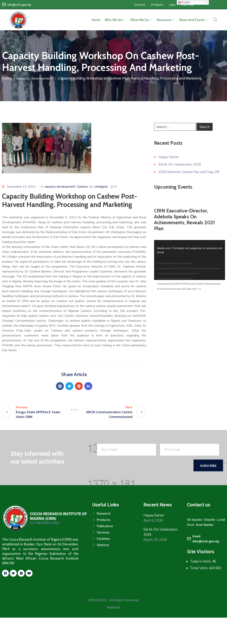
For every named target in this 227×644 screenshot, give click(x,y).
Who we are (115, 20)
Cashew (82, 187)
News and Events (194, 20)
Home (96, 20)
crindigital (101, 187)
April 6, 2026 (153, 520)
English (184, 2)
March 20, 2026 (155, 540)
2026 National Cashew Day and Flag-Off (189, 172)
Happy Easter (169, 157)
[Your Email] (190, 450)
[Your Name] (127, 450)
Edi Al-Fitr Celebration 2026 (180, 164)
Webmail (113, 607)
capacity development (35, 78)
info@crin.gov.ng (19, 5)
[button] (140, 5)
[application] (190, 260)
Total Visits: (199, 568)
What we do (141, 20)
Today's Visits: (201, 561)
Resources (166, 20)
